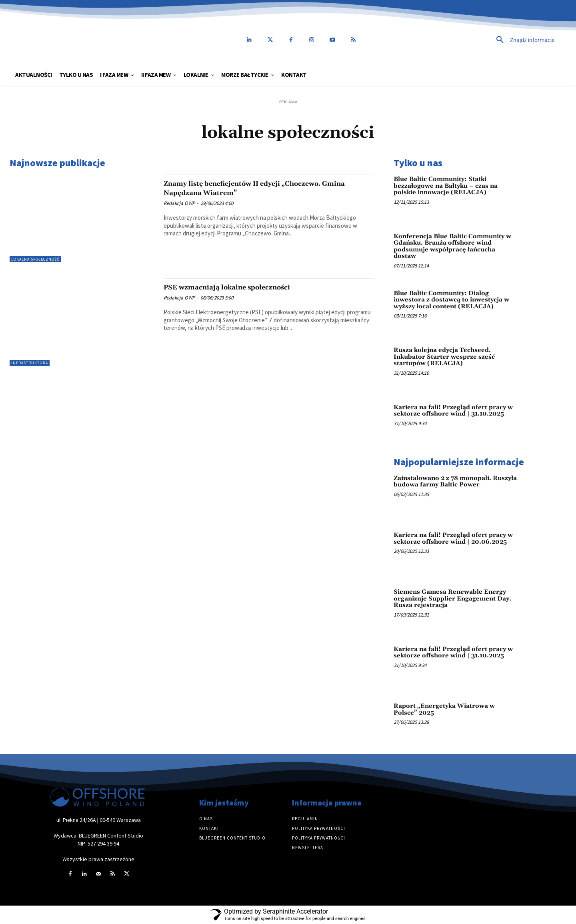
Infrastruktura (30, 363)
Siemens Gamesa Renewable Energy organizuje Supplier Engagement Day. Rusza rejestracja (452, 599)
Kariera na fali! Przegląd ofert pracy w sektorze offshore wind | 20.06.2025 (453, 538)
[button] (470, 40)
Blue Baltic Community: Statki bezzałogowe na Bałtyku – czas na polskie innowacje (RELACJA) (446, 186)
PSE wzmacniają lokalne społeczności (244, 287)
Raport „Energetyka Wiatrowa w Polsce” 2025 (444, 709)
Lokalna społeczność (35, 259)
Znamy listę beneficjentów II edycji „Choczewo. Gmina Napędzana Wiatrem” (264, 188)
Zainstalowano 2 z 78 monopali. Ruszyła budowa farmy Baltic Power (455, 482)
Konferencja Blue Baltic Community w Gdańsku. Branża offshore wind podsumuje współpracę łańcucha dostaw (452, 246)
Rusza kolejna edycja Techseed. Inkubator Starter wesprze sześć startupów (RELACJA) (444, 357)
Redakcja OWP (179, 203)
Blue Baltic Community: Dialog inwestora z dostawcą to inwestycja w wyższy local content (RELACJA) (451, 300)
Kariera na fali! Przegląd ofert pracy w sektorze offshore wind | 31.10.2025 (453, 411)
